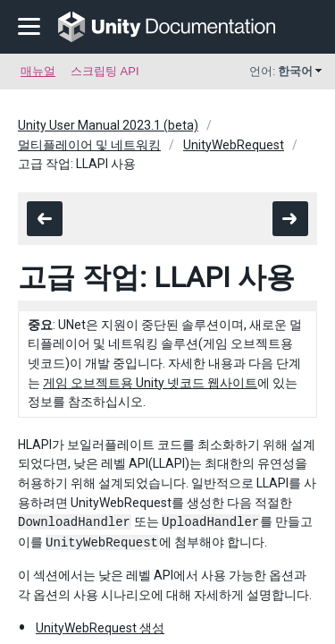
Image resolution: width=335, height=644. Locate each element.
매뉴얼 (38, 71)
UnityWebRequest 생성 (100, 628)
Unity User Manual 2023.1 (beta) (108, 125)
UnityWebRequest (234, 145)
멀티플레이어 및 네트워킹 (89, 145)
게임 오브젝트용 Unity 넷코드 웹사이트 (150, 383)
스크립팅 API (105, 71)
